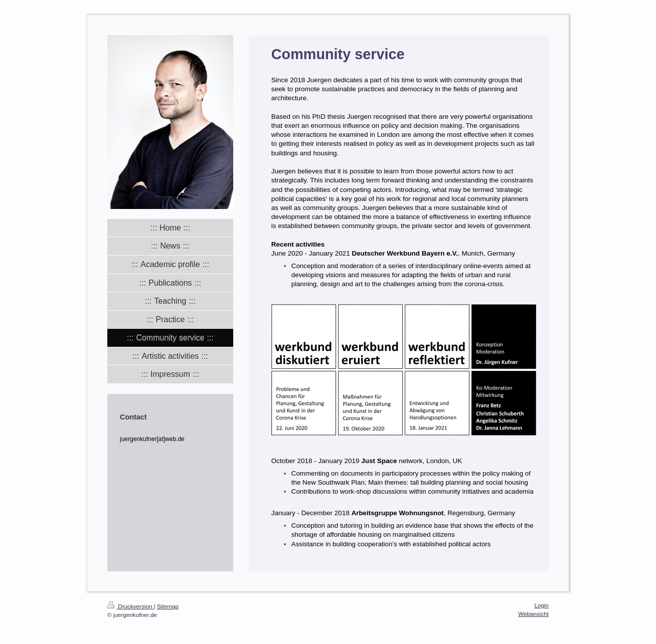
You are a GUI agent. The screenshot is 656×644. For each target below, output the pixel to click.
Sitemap (168, 606)
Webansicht (533, 614)
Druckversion (131, 606)
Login (541, 605)
